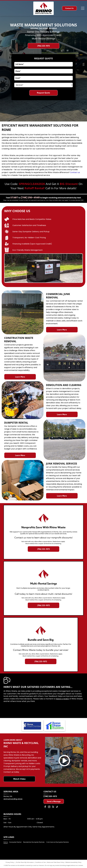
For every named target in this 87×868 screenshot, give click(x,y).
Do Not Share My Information (25, 862)
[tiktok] (57, 807)
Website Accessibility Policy (73, 862)
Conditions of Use (40, 862)
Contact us (75, 172)
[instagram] (49, 807)
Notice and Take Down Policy (56, 862)
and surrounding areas (13, 799)
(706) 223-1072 (50, 796)
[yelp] (53, 807)
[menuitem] (6, 842)
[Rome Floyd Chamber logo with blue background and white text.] (32, 726)
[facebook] (45, 807)
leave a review (62, 699)
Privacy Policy (10, 862)
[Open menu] (83, 8)
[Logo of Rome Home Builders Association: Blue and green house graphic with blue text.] (55, 726)
